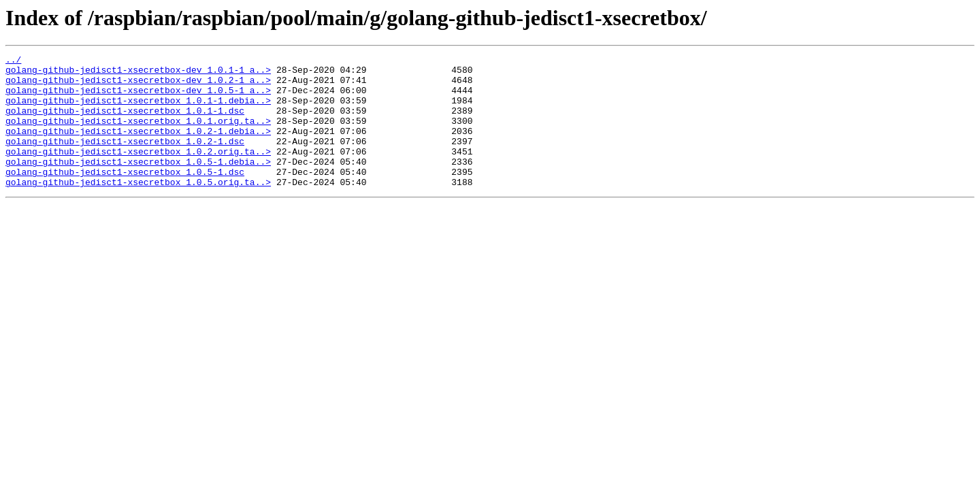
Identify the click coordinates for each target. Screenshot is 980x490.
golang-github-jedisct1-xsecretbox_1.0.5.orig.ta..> (138, 208)
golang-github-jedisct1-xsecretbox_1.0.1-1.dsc (125, 122)
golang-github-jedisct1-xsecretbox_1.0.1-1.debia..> (138, 110)
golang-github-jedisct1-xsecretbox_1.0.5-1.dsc (125, 196)
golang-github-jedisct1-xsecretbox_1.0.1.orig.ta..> (138, 135)
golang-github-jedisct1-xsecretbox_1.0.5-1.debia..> (138, 184)
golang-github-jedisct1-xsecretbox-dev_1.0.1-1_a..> (138, 73)
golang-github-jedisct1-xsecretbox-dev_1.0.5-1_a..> (138, 98)
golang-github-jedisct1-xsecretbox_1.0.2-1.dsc (125, 159)
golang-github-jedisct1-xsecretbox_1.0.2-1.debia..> (138, 147)
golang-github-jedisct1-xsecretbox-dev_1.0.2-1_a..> (138, 86)
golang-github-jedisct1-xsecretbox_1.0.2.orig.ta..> (138, 171)
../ (13, 61)
